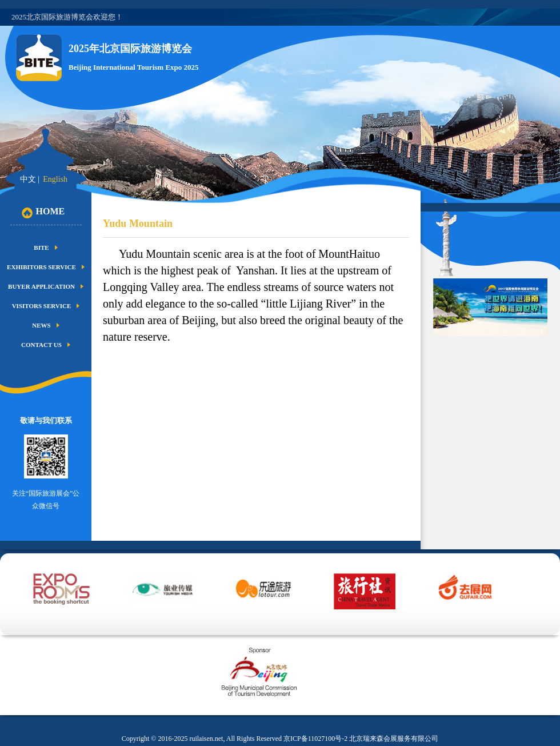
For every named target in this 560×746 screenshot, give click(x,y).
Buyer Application (41, 286)
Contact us (41, 345)
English (55, 179)
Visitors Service (42, 306)
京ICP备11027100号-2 (315, 739)
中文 (28, 179)
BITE (41, 248)
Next (504, 604)
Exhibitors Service (41, 267)
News (41, 325)
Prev (17, 604)
